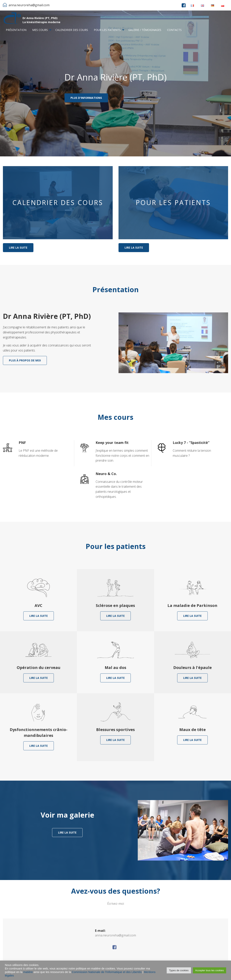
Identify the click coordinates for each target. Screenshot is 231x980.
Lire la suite (18, 248)
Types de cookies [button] (179, 970)
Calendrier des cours (72, 30)
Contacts (174, 30)
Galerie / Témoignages (145, 30)
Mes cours (40, 30)
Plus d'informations (86, 98)
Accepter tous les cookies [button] (210, 970)
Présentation (16, 30)
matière (28, 972)
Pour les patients (107, 30)
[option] (115, 83)
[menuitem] (16, 30)
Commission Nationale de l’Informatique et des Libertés (107, 972)
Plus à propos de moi (25, 360)
